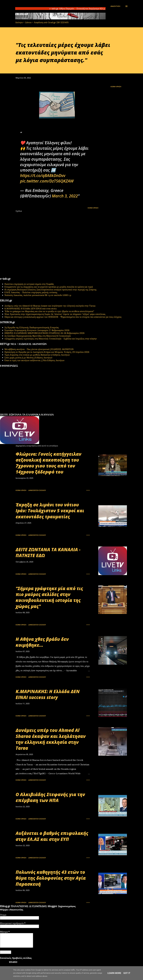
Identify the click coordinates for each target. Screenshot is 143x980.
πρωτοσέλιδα (14, 412)
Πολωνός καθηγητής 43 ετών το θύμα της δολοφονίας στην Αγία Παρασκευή (51, 878)
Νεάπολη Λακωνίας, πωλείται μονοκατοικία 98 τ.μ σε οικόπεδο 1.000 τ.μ (38, 295)
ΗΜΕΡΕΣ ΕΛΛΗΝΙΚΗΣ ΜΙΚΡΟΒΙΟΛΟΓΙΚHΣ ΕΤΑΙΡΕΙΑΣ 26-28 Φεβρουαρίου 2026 (44, 333)
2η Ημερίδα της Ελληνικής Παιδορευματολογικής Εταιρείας (32, 327)
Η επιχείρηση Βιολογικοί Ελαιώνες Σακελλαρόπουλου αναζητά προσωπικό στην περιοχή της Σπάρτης (50, 290)
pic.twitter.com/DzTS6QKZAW (47, 181)
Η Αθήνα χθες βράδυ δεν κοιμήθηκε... (42, 642)
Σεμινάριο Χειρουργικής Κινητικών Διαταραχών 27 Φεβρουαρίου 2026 (37, 330)
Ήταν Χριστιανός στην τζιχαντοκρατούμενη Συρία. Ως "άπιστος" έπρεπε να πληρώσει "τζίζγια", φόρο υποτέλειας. (55, 314)
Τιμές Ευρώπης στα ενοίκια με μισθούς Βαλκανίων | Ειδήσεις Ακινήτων (37, 355)
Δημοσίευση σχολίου (37, 490)
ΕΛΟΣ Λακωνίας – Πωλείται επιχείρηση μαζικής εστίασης (31, 292)
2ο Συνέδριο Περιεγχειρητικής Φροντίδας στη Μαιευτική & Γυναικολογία (38, 336)
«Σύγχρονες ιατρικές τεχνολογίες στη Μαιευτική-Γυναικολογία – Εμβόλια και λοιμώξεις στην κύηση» (51, 339)
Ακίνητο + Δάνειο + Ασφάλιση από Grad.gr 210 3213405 (42, 22)
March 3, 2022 (65, 196)
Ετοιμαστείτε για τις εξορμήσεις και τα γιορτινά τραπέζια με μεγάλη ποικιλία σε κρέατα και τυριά (49, 287)
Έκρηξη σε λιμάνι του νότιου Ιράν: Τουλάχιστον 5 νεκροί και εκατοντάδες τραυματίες (50, 511)
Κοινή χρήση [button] (116, 87)
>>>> (88, 490)
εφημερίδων (22, 412)
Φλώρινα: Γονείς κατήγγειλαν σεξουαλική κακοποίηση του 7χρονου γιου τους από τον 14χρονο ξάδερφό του (48, 463)
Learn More (114, 973)
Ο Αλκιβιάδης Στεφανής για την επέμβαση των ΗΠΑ (50, 797)
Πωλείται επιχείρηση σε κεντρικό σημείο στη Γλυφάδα (29, 284)
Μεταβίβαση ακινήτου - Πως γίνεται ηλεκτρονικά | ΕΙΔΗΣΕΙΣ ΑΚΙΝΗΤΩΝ (39, 349)
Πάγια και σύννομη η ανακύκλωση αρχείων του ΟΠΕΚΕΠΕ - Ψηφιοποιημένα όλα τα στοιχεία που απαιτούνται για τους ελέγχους (63, 317)
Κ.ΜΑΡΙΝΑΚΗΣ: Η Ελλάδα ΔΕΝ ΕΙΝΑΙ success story (31, 308)
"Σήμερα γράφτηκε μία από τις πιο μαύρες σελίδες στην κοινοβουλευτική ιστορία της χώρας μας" (49, 597)
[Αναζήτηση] (115, 6)
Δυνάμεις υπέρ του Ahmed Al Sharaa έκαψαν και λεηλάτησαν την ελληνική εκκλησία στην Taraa (50, 306)
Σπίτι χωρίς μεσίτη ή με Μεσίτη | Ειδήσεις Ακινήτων (28, 358)
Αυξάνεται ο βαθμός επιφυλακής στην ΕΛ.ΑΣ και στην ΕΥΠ (52, 836)
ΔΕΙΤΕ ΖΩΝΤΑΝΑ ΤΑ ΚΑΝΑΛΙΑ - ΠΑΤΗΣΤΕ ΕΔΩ (48, 552)
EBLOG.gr (22, 14)
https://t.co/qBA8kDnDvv (43, 176)
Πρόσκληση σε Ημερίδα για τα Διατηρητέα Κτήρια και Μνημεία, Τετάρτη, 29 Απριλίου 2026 (47, 352)
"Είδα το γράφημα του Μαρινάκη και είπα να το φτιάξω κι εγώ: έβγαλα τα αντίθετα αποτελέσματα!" (49, 311)
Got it (127, 973)
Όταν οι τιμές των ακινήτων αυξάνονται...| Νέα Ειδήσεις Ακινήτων (34, 360)
